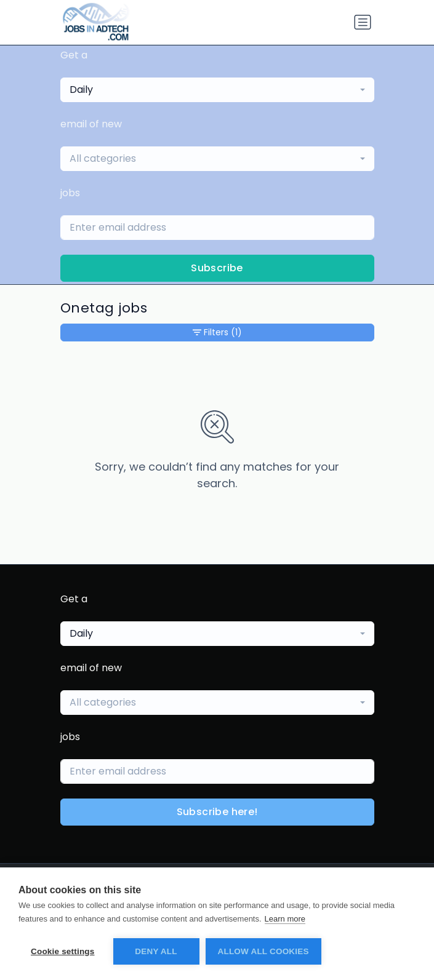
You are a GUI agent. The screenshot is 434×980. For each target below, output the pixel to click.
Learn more (285, 919)
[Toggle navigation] (363, 22)
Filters (217, 333)
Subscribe (217, 268)
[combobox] (217, 90)
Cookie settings (63, 951)
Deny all (156, 951)
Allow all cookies (263, 951)
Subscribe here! (217, 812)
